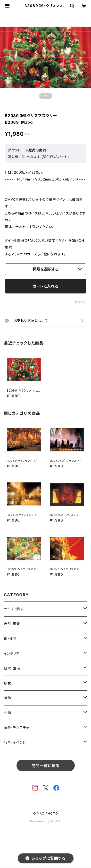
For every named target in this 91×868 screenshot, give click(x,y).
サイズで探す (14, 609)
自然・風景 (12, 624)
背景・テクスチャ (16, 727)
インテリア (12, 653)
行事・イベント (15, 742)
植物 (8, 698)
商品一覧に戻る (46, 766)
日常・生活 (12, 668)
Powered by (46, 821)
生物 (8, 713)
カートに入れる (45, 286)
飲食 (8, 683)
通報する (80, 302)
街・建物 (10, 639)
